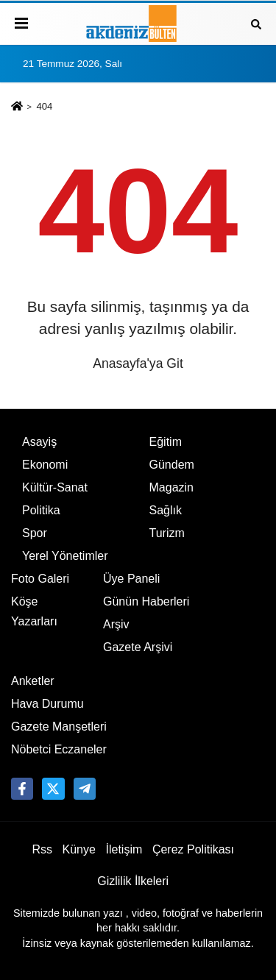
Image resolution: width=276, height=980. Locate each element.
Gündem (172, 465)
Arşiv (116, 624)
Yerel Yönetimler (65, 556)
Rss (42, 849)
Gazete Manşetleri (59, 727)
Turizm (167, 533)
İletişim (124, 849)
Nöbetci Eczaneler (59, 749)
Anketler (33, 681)
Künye (79, 849)
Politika (41, 510)
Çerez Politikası (193, 849)
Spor (35, 533)
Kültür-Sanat (55, 487)
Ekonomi (45, 465)
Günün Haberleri (146, 601)
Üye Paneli (131, 579)
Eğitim (166, 442)
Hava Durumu (47, 704)
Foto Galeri (40, 579)
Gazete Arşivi (138, 647)
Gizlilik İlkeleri (133, 881)
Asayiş (39, 442)
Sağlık (166, 510)
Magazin (171, 487)
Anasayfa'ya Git (138, 363)
